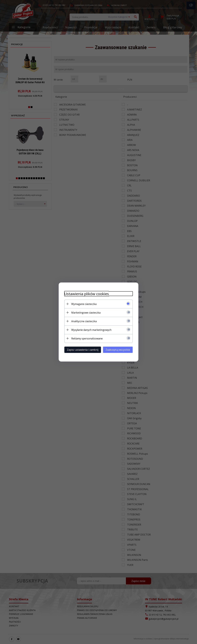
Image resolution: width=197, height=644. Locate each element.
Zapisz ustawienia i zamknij (81, 350)
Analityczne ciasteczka (83, 321)
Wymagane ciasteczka (83, 304)
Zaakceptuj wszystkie (119, 350)
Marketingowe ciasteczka (85, 312)
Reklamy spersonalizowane (86, 338)
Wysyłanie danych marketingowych (90, 330)
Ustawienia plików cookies (85, 294)
